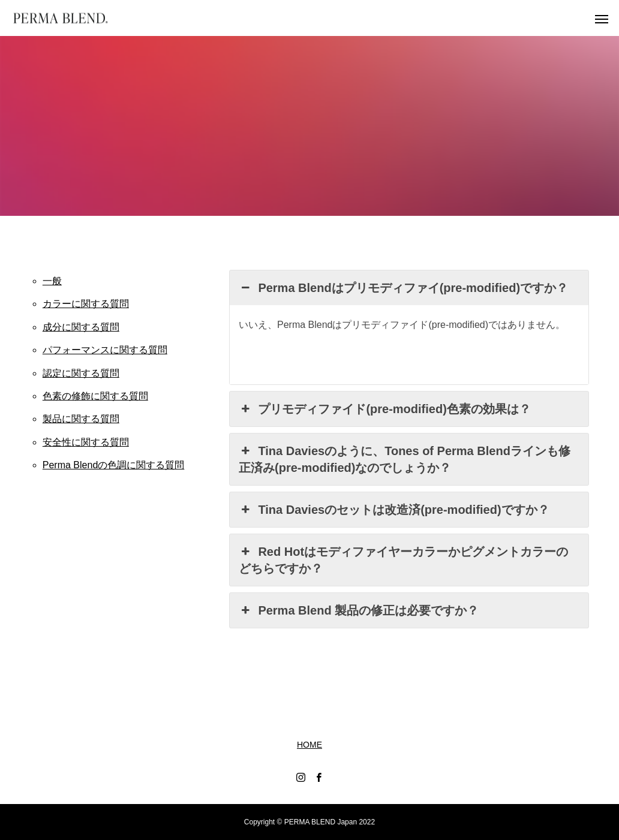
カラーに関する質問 (86, 304)
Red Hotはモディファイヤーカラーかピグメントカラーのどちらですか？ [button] (403, 559)
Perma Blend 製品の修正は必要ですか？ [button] (359, 610)
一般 (52, 281)
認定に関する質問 (81, 373)
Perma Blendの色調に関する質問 (114, 465)
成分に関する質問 (81, 327)
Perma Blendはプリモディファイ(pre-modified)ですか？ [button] (403, 288)
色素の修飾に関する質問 (95, 396)
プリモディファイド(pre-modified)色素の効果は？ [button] (385, 409)
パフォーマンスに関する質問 (105, 350)
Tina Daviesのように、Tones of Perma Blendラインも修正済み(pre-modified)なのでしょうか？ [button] (405, 458)
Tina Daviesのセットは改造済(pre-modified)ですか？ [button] (394, 510)
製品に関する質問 (81, 419)
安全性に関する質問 (86, 442)
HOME (309, 745)
